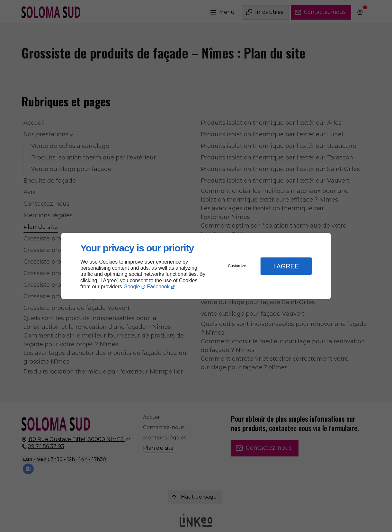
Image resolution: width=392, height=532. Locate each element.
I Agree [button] (286, 266)
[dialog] (196, 266)
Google (132, 287)
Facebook (158, 287)
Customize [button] (237, 266)
